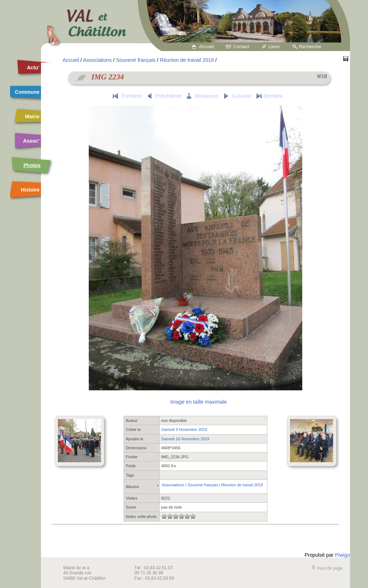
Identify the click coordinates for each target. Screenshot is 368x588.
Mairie (32, 116)
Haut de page (327, 568)
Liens (274, 47)
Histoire (30, 190)
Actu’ (33, 68)
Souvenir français (136, 60)
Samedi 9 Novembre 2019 (184, 429)
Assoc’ (31, 141)
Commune (27, 92)
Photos (32, 165)
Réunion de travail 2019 (187, 60)
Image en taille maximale (199, 402)
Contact (241, 47)
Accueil (206, 47)
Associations (97, 60)
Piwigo (342, 555)
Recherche (310, 47)
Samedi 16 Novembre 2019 (185, 439)
